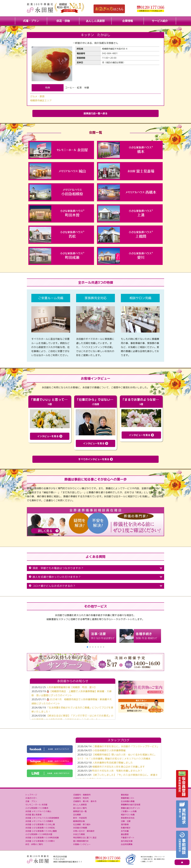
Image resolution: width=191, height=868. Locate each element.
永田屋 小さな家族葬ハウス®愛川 (40, 841)
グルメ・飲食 (37, 96)
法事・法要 (126, 821)
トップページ (31, 795)
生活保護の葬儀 (128, 801)
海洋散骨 (125, 824)
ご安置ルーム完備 (129, 811)
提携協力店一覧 (80, 811)
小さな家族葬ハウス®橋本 (37, 808)
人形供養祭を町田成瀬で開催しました (113, 763)
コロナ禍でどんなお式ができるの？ (95, 586)
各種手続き (126, 828)
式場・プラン (31, 21)
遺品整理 (125, 834)
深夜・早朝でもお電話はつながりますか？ (95, 568)
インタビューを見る (50, 436)
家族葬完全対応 (128, 818)
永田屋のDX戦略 (80, 828)
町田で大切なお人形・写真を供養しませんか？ (117, 771)
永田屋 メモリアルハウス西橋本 (39, 821)
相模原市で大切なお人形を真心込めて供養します (118, 767)
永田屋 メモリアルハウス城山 (38, 811)
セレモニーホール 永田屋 (36, 805)
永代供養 (125, 831)
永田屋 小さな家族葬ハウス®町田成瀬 (42, 838)
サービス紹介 (160, 21)
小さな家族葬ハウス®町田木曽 (39, 834)
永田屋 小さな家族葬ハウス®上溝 (40, 824)
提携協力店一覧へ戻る (95, 113)
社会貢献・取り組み (82, 824)
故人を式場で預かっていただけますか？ (95, 577)
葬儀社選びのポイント (131, 808)
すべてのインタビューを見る (95, 459)
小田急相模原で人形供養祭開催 (109, 750)
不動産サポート (128, 838)
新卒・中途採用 (80, 818)
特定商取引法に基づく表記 (85, 838)
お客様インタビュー (82, 844)
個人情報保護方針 (81, 841)
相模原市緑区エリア (41, 100)
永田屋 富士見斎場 (33, 815)
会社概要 (77, 815)
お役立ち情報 (79, 834)
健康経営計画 (79, 821)
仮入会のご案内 (80, 808)
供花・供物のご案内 (34, 844)
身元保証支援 (127, 841)
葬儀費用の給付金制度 (131, 805)
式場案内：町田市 (81, 798)
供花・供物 (63, 21)
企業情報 (128, 21)
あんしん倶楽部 (95, 21)
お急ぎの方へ (31, 798)
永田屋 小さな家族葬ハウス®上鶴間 (41, 831)
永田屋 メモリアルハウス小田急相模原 (42, 818)
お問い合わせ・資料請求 (84, 831)
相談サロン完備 (128, 815)
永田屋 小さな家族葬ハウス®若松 (40, 828)
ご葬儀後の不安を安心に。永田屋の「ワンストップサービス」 (126, 746)
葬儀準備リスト (128, 798)
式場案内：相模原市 (82, 795)
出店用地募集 (127, 844)
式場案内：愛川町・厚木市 (85, 801)
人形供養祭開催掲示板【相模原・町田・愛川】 (71, 687)
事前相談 (125, 795)
